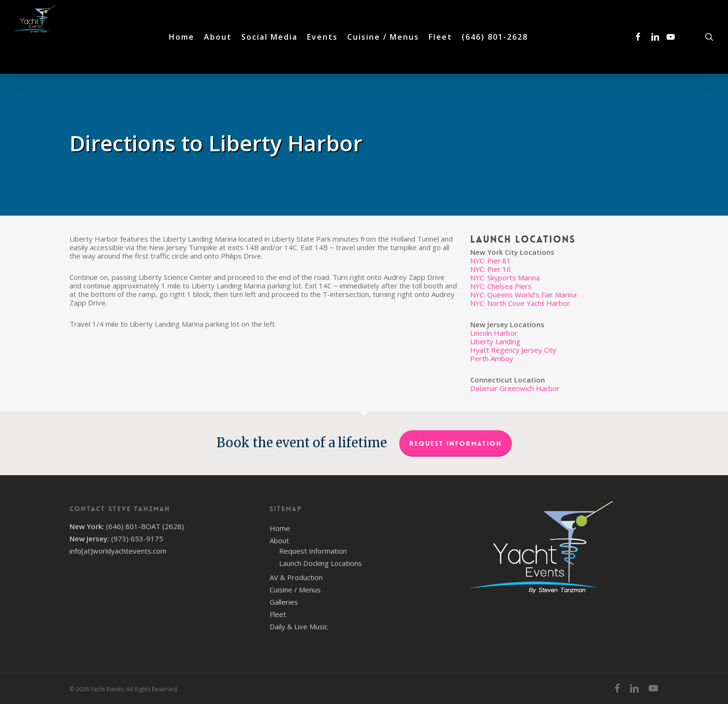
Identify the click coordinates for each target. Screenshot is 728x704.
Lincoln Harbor (494, 333)
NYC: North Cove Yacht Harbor (520, 303)
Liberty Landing (495, 341)
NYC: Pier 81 (491, 261)
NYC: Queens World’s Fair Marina (523, 295)
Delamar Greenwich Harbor (515, 388)
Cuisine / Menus (295, 590)
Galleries (284, 602)
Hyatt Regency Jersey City (513, 350)
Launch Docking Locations (320, 563)
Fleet (278, 614)
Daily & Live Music (299, 626)
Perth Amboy (492, 358)
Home (280, 528)
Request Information (456, 443)
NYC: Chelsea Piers (501, 286)
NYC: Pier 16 (491, 269)
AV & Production (296, 577)
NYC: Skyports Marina (505, 278)
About (279, 540)
